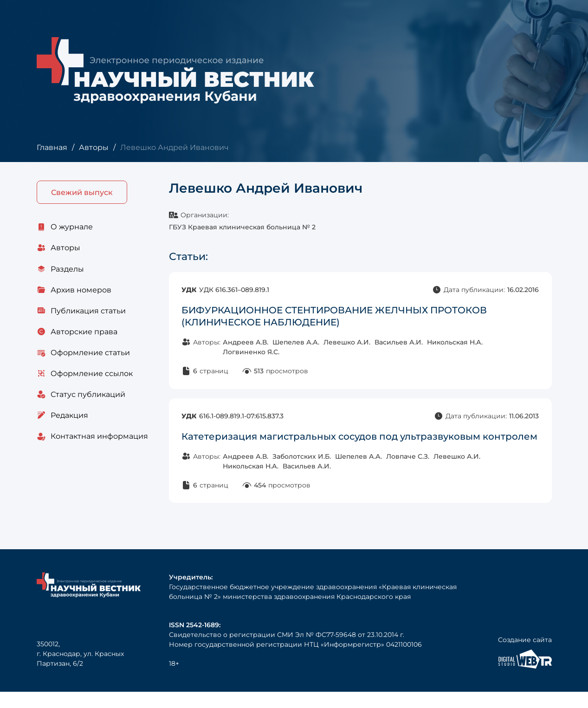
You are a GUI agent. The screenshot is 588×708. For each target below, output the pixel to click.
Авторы (93, 147)
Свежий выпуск (82, 192)
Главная (52, 147)
